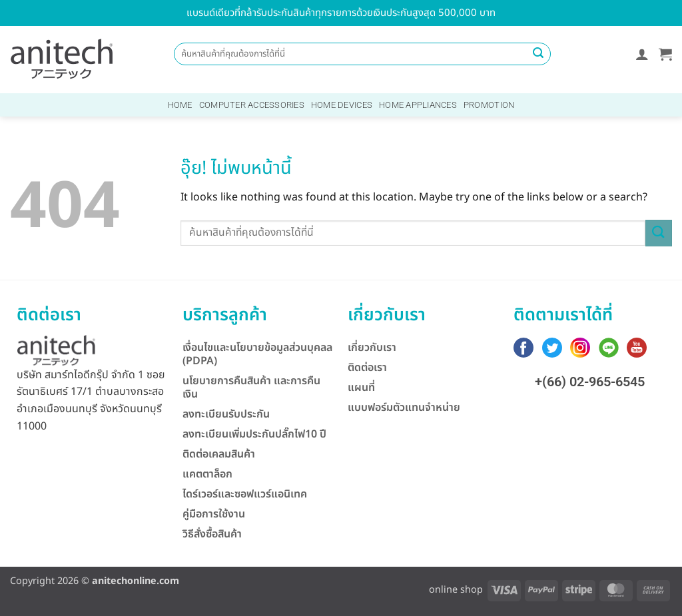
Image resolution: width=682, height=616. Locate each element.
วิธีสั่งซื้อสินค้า (212, 534)
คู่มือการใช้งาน (214, 514)
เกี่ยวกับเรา (372, 348)
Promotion (489, 105)
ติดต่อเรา (367, 368)
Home (180, 105)
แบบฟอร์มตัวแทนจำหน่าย (404, 408)
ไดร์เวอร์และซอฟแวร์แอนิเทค (245, 494)
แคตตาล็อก (207, 474)
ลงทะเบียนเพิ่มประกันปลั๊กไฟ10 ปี (254, 434)
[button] (642, 54)
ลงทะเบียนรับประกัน (226, 414)
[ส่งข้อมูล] (538, 54)
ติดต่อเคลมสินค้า (219, 454)
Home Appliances (418, 105)
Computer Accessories (252, 105)
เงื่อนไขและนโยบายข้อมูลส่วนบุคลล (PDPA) (257, 354)
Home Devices (342, 105)
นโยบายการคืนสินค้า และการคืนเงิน (251, 388)
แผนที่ (361, 388)
